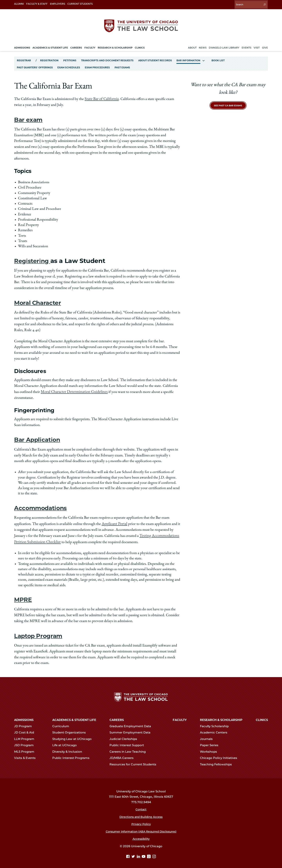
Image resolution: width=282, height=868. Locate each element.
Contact (141, 807)
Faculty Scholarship (216, 724)
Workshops (210, 749)
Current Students (80, 4)
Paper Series (211, 743)
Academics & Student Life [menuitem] (50, 46)
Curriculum (62, 724)
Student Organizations (71, 730)
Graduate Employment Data (132, 724)
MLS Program (26, 749)
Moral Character (40, 300)
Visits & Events (27, 755)
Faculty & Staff (37, 4)
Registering (33, 258)
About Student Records (155, 58)
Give (265, 46)
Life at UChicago (66, 743)
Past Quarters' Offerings (35, 66)
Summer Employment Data (132, 730)
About (192, 46)
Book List (218, 58)
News (203, 46)
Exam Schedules (69, 66)
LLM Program (26, 736)
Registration (49, 58)
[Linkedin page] (139, 854)
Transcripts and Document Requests (107, 58)
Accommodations (42, 505)
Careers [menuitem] (76, 46)
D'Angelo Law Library (224, 46)
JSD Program (26, 743)
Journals (208, 736)
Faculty (180, 717)
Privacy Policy (141, 822)
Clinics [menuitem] (140, 46)
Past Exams (122, 66)
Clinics (262, 717)
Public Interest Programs (73, 755)
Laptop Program (40, 632)
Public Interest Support (128, 743)
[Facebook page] (128, 854)
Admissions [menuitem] (22, 46)
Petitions (70, 58)
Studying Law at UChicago (74, 736)
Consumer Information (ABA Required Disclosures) (141, 829)
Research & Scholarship (221, 717)
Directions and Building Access (141, 814)
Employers (57, 4)
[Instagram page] (154, 854)
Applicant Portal (114, 521)
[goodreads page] (149, 854)
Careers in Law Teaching (129, 749)
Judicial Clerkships (125, 736)
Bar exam (29, 117)
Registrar (24, 58)
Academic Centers (215, 730)
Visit (257, 46)
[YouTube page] (144, 854)
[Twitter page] (134, 854)
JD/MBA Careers (123, 755)
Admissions (24, 717)
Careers (117, 717)
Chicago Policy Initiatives (220, 755)
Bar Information (188, 58)
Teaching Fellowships (218, 762)
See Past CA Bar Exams (228, 103)
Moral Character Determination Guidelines (73, 390)
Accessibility (141, 836)
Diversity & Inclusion (69, 749)
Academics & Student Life (74, 717)
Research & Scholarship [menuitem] (115, 46)
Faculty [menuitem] (90, 46)
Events (246, 46)
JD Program (25, 724)
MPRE (23, 596)
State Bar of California (101, 97)
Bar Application (39, 437)
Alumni (19, 4)
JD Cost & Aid (26, 730)
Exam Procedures (97, 66)
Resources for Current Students (135, 762)
